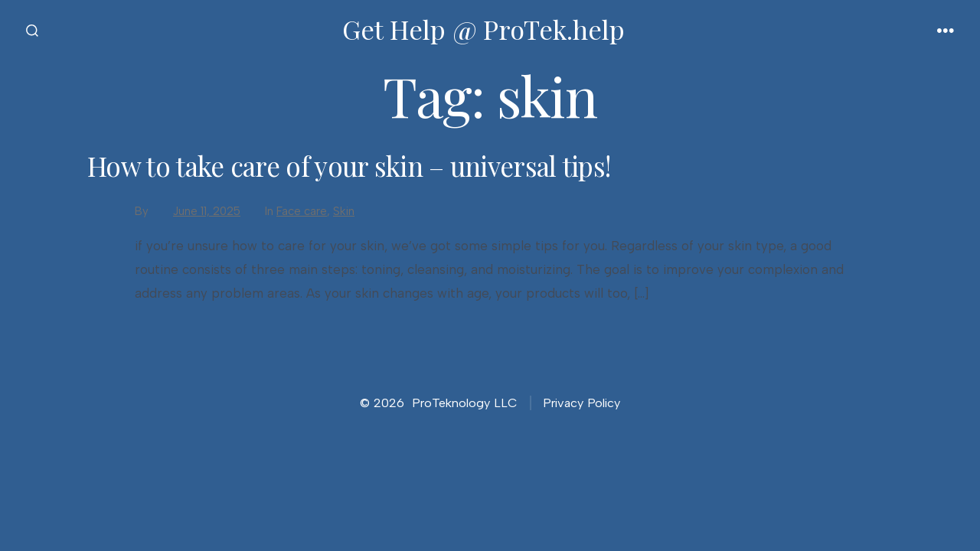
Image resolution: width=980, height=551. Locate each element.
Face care (302, 211)
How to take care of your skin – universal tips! (349, 166)
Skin (344, 211)
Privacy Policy (581, 403)
